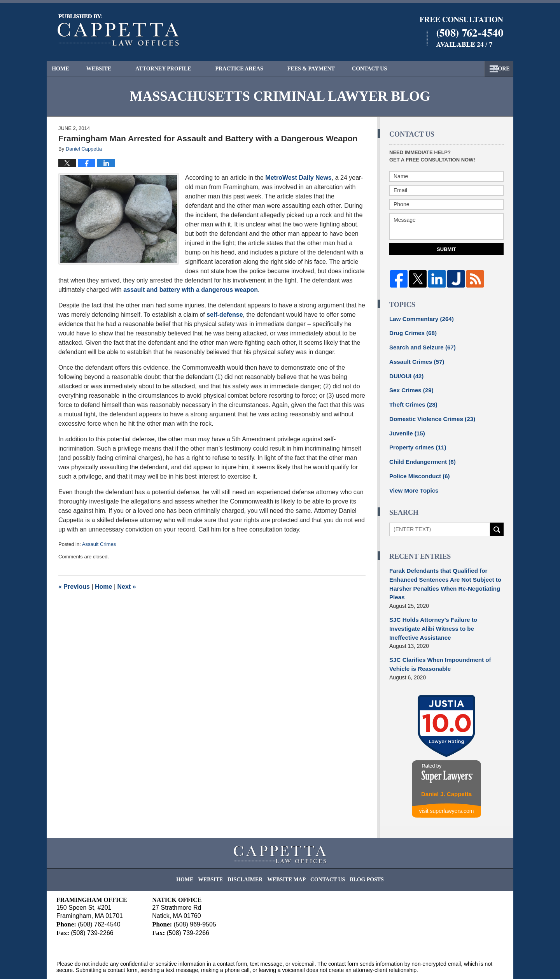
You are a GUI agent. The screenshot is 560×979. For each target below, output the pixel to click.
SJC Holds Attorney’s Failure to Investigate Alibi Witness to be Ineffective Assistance (445, 612)
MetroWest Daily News (298, 178)
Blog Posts (359, 853)
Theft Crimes (411, 400)
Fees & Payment (325, 69)
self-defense (225, 315)
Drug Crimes (411, 332)
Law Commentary (419, 318)
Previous (74, 587)
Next (127, 587)
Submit (446, 249)
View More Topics (412, 482)
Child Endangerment (420, 454)
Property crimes (416, 441)
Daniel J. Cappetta (446, 770)
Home (67, 69)
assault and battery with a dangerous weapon (191, 290)
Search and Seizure (420, 346)
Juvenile (406, 427)
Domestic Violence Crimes (429, 414)
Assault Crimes (99, 544)
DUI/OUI (405, 373)
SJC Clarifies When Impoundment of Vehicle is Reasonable (436, 642)
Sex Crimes (410, 386)
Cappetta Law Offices (128, 962)
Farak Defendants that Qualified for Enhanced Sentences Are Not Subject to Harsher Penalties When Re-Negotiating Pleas (441, 574)
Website (113, 69)
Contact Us (473, 69)
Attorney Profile (177, 69)
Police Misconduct (417, 468)
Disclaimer (251, 853)
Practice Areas (253, 69)
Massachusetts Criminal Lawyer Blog (118, 30)
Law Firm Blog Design (466, 963)
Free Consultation (402, 69)
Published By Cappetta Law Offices (461, 32)
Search (497, 520)
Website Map (287, 853)
